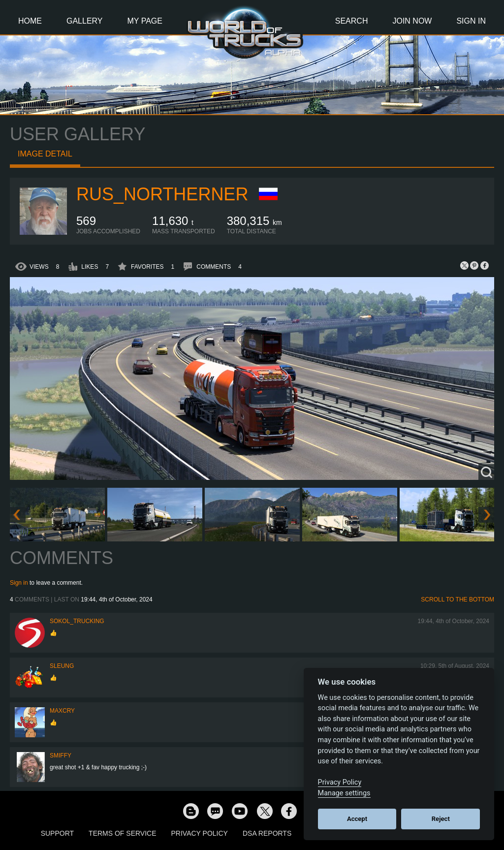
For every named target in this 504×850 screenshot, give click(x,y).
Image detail (45, 154)
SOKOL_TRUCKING (77, 621)
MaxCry (62, 711)
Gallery (85, 21)
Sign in (19, 583)
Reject (441, 819)
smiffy (61, 756)
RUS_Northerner (162, 194)
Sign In (471, 21)
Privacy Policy (200, 833)
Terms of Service (122, 833)
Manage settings (344, 793)
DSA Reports (267, 833)
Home (30, 21)
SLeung (62, 666)
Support (57, 833)
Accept (357, 819)
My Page (145, 21)
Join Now (412, 21)
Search (352, 21)
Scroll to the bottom (457, 599)
